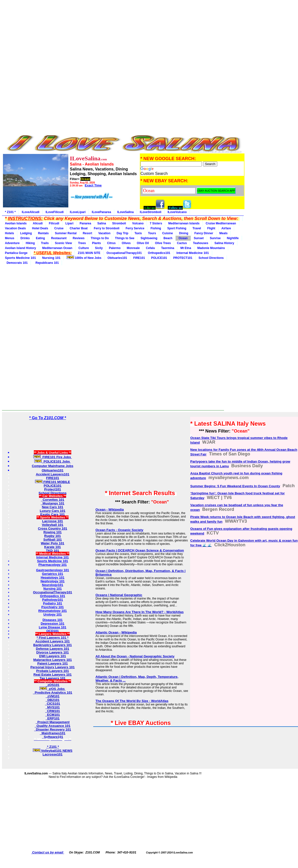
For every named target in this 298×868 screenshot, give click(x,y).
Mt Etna (186, 248)
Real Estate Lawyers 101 (53, 675)
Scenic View (63, 243)
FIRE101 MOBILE (53, 482)
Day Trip (122, 233)
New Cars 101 (53, 507)
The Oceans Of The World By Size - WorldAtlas (132, 701)
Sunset (199, 238)
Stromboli (119, 223)
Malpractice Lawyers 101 (53, 660)
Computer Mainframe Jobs (53, 466)
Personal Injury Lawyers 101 (52, 667)
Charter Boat (79, 228)
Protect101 (53, 489)
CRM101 (53, 711)
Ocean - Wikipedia (110, 509)
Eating (40, 238)
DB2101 (53, 700)
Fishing (156, 228)
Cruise (59, 228)
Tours (152, 233)
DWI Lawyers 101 (53, 656)
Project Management (53, 722)
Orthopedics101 (159, 253)
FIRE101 (139, 258)
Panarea (85, 223)
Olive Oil (143, 243)
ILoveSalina (125, 212)
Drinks (25, 238)
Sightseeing (149, 238)
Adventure (12, 243)
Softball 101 (53, 540)
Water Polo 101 (52, 543)
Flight (211, 228)
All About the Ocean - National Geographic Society (135, 656)
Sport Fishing (177, 228)
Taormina (168, 248)
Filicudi (54, 223)
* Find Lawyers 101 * (53, 638)
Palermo (115, 248)
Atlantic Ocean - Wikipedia (116, 632)
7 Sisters (156, 223)
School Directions (211, 258)
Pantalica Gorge (16, 253)
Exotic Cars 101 (52, 514)
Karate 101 (52, 547)
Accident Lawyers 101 (52, 641)
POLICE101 (159, 258)
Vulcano (138, 223)
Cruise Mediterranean (221, 223)
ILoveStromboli (151, 212)
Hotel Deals (40, 228)
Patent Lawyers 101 (53, 663)
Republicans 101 (46, 263)
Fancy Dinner (204, 233)
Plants (96, 243)
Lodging (26, 233)
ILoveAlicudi (30, 212)
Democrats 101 (16, 263)
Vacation (104, 233)
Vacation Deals (15, 228)
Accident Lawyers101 (53, 474)
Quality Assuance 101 (53, 726)
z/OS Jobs (53, 689)
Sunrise (215, 238)
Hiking (30, 243)
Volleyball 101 (52, 525)
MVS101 (53, 707)
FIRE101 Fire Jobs (53, 457)
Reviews (79, 238)
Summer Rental (66, 233)
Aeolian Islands (16, 223)
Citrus (111, 243)
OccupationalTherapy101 (124, 253)
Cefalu (150, 248)
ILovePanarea (101, 212)
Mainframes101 (53, 733)
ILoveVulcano (177, 212)
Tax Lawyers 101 (53, 678)
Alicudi (38, 223)
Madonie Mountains (211, 248)
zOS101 (53, 685)
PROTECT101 (183, 258)
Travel (197, 228)
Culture (84, 248)
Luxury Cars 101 (53, 511)
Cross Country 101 (53, 528)
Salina (102, 223)
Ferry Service (135, 228)
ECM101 (52, 715)
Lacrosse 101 (53, 521)
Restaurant (59, 238)
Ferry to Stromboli (107, 228)
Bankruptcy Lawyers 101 (53, 645)
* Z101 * (10, 212)
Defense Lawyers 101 (53, 649)
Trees (82, 243)
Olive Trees (163, 243)
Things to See (125, 238)
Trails (45, 243)
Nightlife (233, 238)
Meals (223, 233)
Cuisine (167, 233)
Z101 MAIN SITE (89, 253)
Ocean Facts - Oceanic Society (119, 530)
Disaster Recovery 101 (53, 729)
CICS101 (53, 704)
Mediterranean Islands (184, 223)
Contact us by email (48, 852)
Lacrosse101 (53, 754)
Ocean (183, 238)
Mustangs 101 (53, 503)
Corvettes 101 (53, 500)
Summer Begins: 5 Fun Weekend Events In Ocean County (235, 486)
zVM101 (53, 696)
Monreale (133, 248)
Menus (10, 238)
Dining (184, 233)
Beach (168, 238)
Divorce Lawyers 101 (53, 652)
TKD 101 (52, 551)
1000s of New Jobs (84, 258)
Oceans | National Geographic (119, 595)
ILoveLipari (78, 212)
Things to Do (100, 238)
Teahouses (201, 243)
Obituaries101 (117, 258)
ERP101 (52, 718)
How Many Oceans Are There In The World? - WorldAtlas (140, 612)
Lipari (69, 223)
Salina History (224, 243)
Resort (87, 233)
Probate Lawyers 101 (53, 671)
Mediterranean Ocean (57, 248)
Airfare (226, 228)
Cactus (182, 243)
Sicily (99, 248)
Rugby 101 (52, 536)
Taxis (138, 233)
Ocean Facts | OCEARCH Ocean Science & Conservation (140, 550)
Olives (126, 243)
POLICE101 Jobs (53, 461)
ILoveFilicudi (55, 212)
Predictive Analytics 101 (53, 693)
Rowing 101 (53, 532)
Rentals (43, 233)
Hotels (9, 233)
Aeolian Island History (20, 248)
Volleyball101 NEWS (53, 751)
